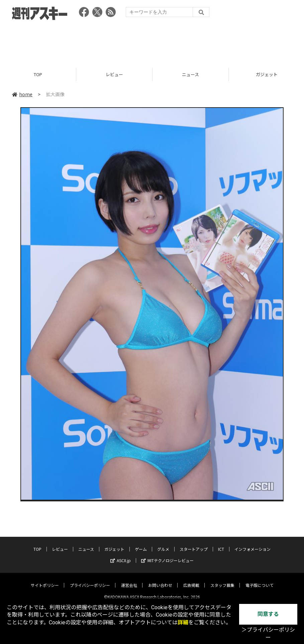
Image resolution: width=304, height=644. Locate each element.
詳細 (183, 622)
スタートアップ (194, 544)
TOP (38, 74)
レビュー (114, 74)
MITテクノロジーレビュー (167, 555)
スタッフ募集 (222, 580)
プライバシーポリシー (90, 580)
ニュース (190, 74)
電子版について (260, 580)
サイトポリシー (45, 580)
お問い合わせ (160, 580)
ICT (221, 544)
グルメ (163, 544)
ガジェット (114, 544)
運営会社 (129, 580)
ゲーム (141, 544)
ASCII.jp (121, 555)
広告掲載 (191, 580)
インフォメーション (252, 544)
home (22, 94)
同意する (268, 614)
